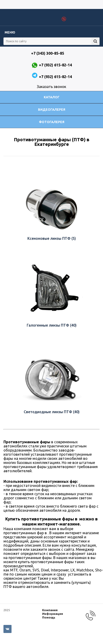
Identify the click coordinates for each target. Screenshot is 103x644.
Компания (50, 610)
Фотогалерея (52, 122)
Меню (10, 32)
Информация (53, 614)
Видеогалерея (52, 110)
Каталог (52, 97)
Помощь (49, 617)
